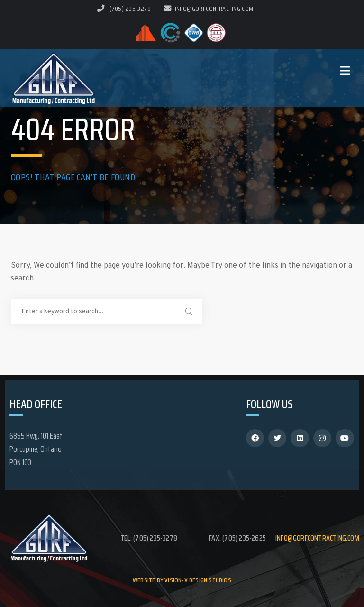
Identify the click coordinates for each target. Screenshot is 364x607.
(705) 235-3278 (130, 9)
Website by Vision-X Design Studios (182, 580)
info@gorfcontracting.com (209, 9)
